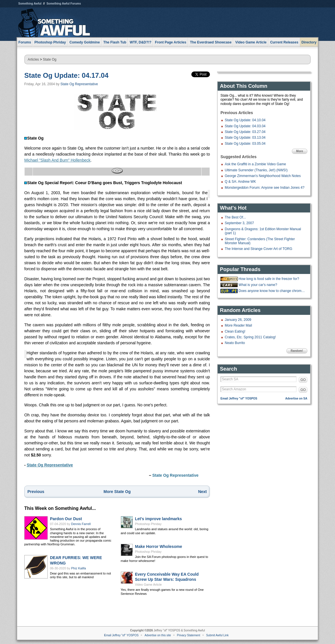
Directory (309, 42)
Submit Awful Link (217, 635)
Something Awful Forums (64, 4)
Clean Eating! (235, 331)
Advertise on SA (296, 398)
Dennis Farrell (81, 524)
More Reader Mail (238, 325)
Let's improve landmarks (159, 519)
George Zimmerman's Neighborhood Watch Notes (263, 176)
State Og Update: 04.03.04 (245, 126)
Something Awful (30, 4)
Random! (297, 351)
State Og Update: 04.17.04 (66, 75)
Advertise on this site (158, 635)
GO (303, 380)
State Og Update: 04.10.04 (245, 120)
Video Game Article (149, 585)
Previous (36, 492)
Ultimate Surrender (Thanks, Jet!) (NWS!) (256, 170)
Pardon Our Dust (66, 519)
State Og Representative (79, 84)
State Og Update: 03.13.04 (245, 138)
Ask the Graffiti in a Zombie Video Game (255, 164)
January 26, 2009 (238, 320)
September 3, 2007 (239, 223)
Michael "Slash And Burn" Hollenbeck (57, 160)
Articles (33, 59)
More (300, 151)
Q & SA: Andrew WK (240, 182)
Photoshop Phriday (148, 524)
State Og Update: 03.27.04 (245, 132)
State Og (50, 59)
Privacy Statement (189, 635)
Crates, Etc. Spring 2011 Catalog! (250, 337)
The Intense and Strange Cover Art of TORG (258, 249)
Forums (25, 42)
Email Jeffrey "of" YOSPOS (239, 398)
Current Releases (284, 42)
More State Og (117, 492)
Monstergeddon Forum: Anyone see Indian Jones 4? (265, 188)
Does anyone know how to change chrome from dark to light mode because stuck (272, 291)
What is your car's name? (258, 285)
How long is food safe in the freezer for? (269, 279)
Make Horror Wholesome (159, 546)
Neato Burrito (235, 343)
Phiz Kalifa (79, 568)
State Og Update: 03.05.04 (245, 144)
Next (202, 492)
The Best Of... (235, 217)
